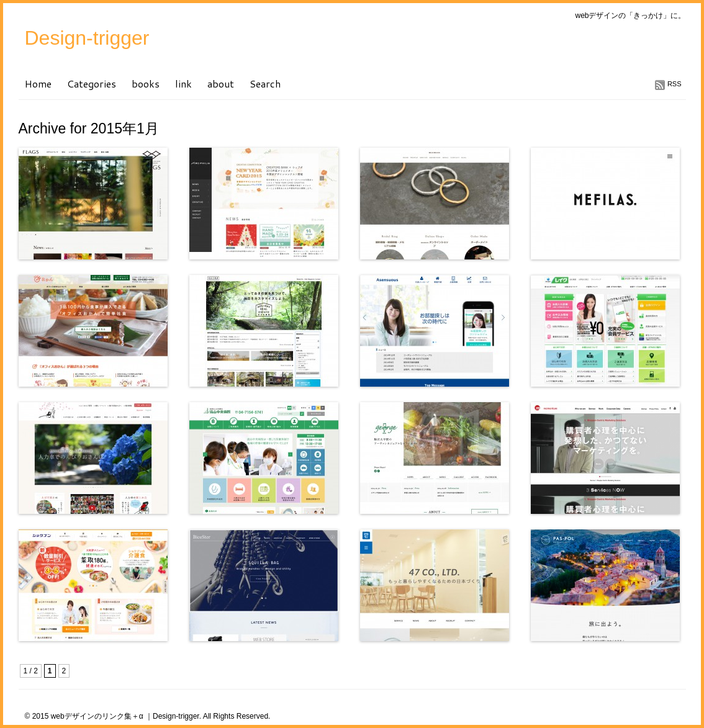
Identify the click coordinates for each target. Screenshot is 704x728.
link (183, 83)
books (146, 83)
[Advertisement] (164, 661)
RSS (675, 84)
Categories (92, 83)
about (221, 83)
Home (38, 83)
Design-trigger (87, 38)
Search (265, 83)
